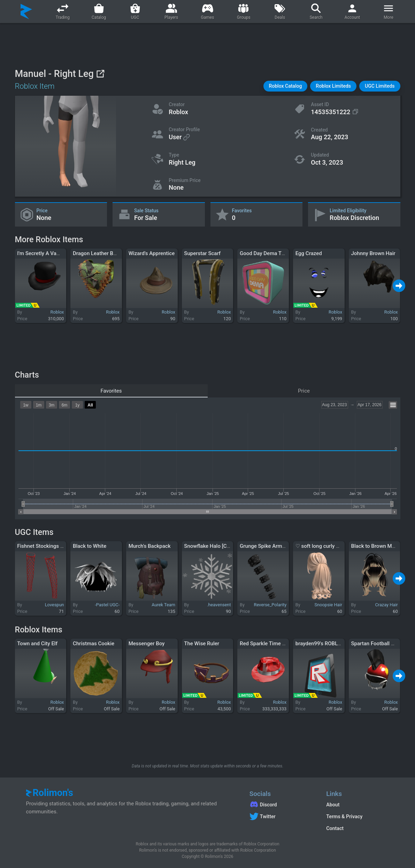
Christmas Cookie (94, 644)
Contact (335, 828)
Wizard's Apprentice (152, 253)
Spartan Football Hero (376, 644)
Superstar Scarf (202, 253)
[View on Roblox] (100, 74)
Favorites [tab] (111, 391)
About (333, 805)
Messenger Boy (147, 644)
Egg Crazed (309, 253)
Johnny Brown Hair (373, 253)
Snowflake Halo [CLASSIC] (215, 546)
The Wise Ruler (202, 644)
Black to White (90, 546)
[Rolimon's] (26, 11)
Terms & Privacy (344, 816)
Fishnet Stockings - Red (45, 546)
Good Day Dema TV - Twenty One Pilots (286, 253)
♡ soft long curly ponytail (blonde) (335, 546)
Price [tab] (304, 391)
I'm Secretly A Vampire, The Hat (54, 253)
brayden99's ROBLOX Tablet (328, 644)
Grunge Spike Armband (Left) (274, 546)
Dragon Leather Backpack (103, 253)
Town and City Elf (37, 644)
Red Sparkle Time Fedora (269, 644)
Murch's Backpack (150, 546)
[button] (286, 86)
